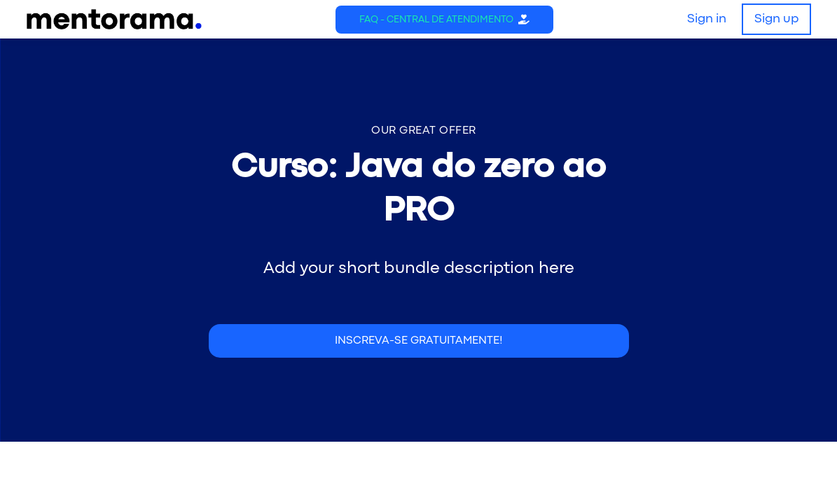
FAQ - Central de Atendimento (436, 20)
